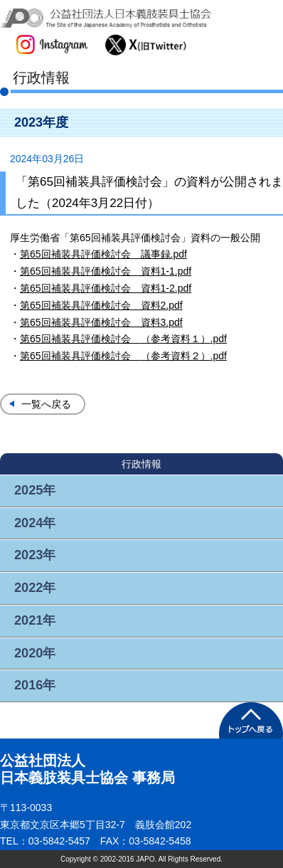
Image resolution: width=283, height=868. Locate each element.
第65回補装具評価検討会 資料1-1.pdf (106, 271)
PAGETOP (251, 720)
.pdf (219, 339)
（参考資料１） (176, 339)
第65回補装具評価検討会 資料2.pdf (101, 305)
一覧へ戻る (46, 404)
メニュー (260, 23)
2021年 (35, 620)
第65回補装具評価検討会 (80, 339)
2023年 (35, 555)
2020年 (35, 653)
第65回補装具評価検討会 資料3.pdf (101, 322)
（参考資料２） (176, 356)
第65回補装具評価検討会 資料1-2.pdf (106, 288)
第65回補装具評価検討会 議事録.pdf (103, 254)
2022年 (35, 588)
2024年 (35, 523)
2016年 (35, 685)
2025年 (35, 490)
